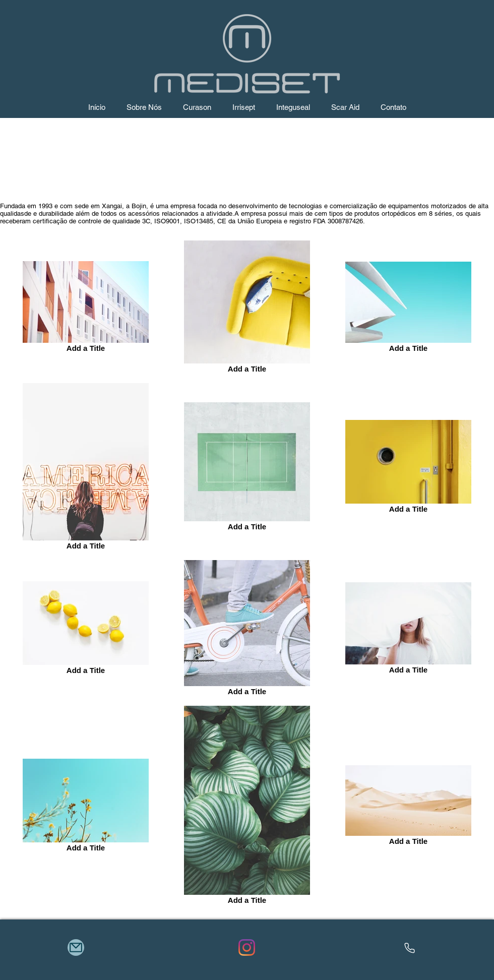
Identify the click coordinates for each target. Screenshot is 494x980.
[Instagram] (247, 947)
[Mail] (76, 947)
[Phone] (409, 948)
